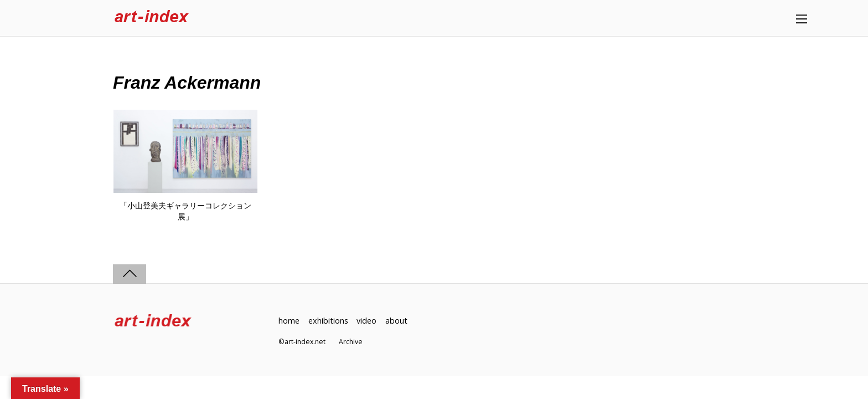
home (289, 321)
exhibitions (328, 321)
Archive (351, 342)
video (366, 321)
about (396, 321)
